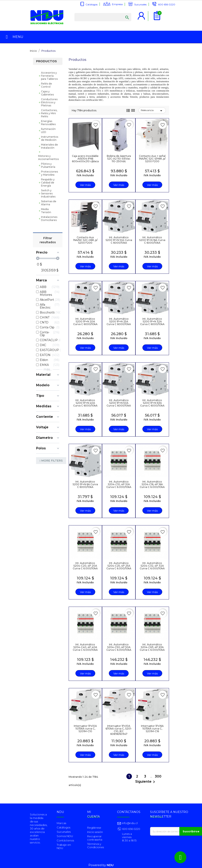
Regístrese (94, 828)
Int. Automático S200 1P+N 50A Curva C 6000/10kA (119, 403)
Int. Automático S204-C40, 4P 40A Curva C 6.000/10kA (85, 647)
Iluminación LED (48, 130)
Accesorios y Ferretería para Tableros (49, 76)
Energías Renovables (48, 123)
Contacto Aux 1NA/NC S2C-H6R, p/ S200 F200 (85, 240)
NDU (110, 865)
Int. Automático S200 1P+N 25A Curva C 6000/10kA (119, 321)
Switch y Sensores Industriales (48, 193)
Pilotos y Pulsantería (48, 165)
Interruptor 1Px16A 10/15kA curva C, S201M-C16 (152, 729)
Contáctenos (65, 840)
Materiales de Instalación (49, 146)
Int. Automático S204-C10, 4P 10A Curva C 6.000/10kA (119, 484)
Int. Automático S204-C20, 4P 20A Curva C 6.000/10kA (85, 566)
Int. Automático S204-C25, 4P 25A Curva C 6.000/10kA (119, 566)
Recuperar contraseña (95, 838)
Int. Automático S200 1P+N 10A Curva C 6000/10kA (119, 240)
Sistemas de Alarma (49, 203)
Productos (46, 61)
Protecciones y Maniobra (49, 173)
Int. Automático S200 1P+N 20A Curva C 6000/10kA (85, 321)
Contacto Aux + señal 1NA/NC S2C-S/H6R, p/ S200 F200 (152, 159)
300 (158, 776)
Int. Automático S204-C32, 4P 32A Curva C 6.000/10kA (152, 566)
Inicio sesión (95, 832)
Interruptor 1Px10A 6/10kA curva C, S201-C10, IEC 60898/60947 (119, 730)
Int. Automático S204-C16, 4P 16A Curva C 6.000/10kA (152, 484)
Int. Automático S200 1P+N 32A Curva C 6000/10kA (152, 321)
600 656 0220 (167, 4)
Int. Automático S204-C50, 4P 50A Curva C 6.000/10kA (119, 647)
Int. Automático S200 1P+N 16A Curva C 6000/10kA (152, 240)
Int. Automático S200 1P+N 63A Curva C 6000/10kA (152, 403)
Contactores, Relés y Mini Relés (49, 113)
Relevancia (152, 111)
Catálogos (92, 4)
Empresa (117, 4)
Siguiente (146, 782)
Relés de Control (46, 85)
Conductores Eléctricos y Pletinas (49, 102)
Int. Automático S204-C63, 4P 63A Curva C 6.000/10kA (152, 647)
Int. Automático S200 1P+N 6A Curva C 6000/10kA (85, 484)
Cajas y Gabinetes (47, 93)
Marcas (61, 823)
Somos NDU (65, 836)
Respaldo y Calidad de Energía (48, 183)
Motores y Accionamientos (48, 157)
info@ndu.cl (129, 823)
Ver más (85, 185)
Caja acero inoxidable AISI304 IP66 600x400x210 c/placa (85, 159)
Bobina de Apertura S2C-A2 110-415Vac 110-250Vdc (119, 159)
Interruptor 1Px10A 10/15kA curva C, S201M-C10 (85, 729)
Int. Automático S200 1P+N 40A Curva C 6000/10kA (85, 403)
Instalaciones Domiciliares (49, 218)
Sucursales (140, 4)
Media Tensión (46, 211)
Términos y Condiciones (96, 846)
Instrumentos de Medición (50, 138)
